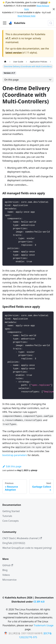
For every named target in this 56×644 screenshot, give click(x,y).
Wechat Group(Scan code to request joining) (27, 548)
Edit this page (12, 466)
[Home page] (5, 62)
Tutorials (7, 516)
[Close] (54, 9)
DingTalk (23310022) (14, 543)
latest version (14, 53)
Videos (6, 575)
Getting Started (11, 511)
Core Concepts (11, 521)
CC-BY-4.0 (39, 602)
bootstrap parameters (15, 455)
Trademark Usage (44, 625)
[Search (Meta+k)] (51, 23)
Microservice (9, 580)
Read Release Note (27, 16)
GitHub (44, 2)
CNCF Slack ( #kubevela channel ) (22, 538)
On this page (11, 80)
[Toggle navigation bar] (5, 23)
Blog (5, 570)
